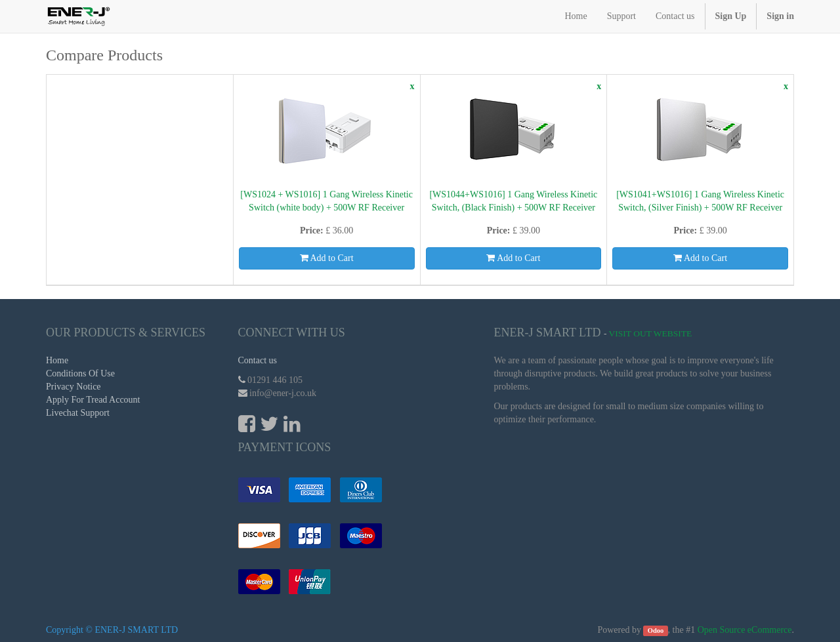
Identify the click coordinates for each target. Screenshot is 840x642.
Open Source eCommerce (745, 630)
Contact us (258, 360)
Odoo (656, 631)
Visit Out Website (651, 333)
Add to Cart (327, 258)
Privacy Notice (73, 387)
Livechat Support (78, 413)
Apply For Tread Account (93, 400)
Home (57, 360)
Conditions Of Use (80, 373)
